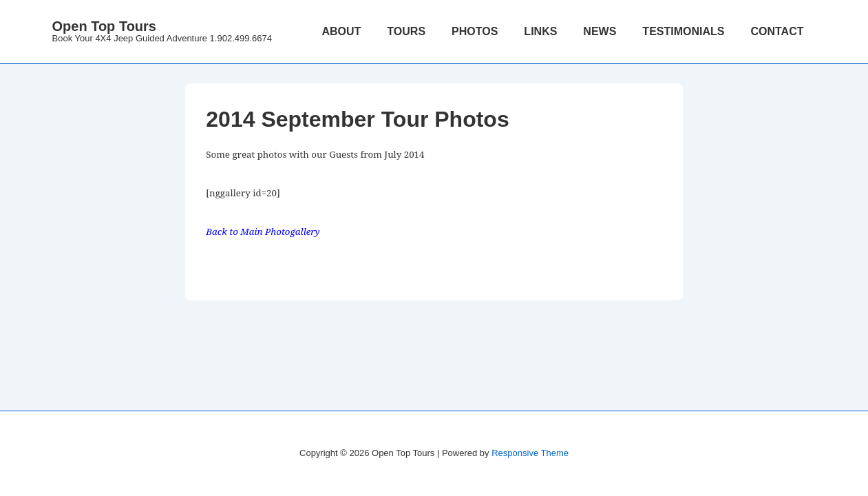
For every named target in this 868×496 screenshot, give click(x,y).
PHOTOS (475, 31)
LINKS (540, 31)
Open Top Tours (104, 26)
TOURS (406, 31)
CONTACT (777, 31)
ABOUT (341, 31)
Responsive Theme (530, 453)
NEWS (600, 31)
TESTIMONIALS (683, 31)
